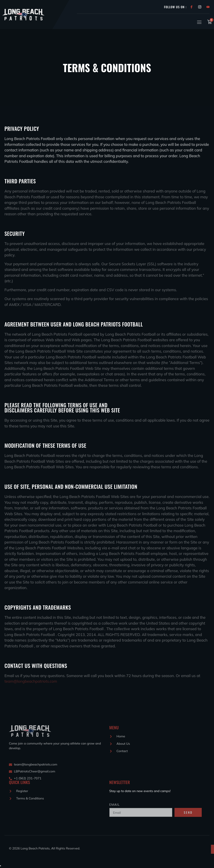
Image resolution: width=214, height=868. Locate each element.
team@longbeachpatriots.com (31, 682)
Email (115, 805)
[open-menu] (199, 22)
